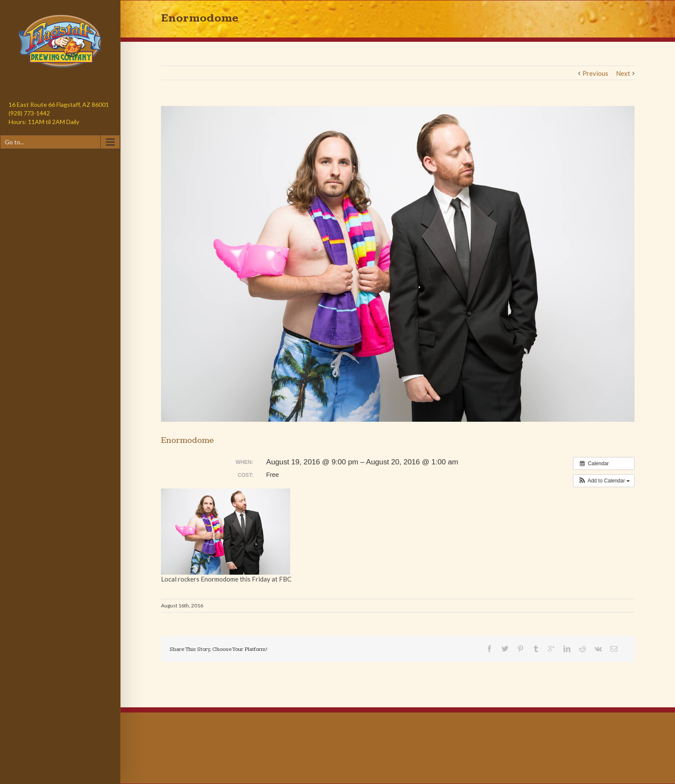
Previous (595, 73)
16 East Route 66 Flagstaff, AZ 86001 (59, 104)
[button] (604, 481)
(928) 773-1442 (29, 113)
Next (623, 73)
